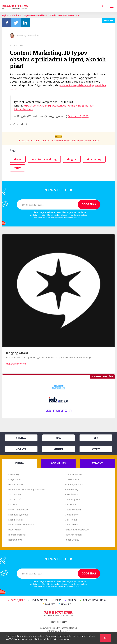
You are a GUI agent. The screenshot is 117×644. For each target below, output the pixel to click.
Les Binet (13, 505)
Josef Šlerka (71, 495)
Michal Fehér (72, 515)
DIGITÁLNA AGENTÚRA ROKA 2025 (64, 15)
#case (18, 159)
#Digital (21, 438)
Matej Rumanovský (18, 510)
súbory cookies (37, 636)
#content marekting (44, 159)
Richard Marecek (17, 535)
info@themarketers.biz (58, 631)
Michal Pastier (16, 520)
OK (106, 638)
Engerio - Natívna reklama (35, 15)
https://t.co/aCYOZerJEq (37, 106)
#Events (21, 449)
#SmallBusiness (23, 109)
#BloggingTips (85, 106)
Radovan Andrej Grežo (77, 530)
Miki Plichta (71, 520)
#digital (72, 159)
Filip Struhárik (16, 485)
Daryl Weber (15, 480)
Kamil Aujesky (72, 500)
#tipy (17, 168)
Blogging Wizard (17, 353)
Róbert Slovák (16, 540)
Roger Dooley (72, 540)
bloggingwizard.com (16, 364)
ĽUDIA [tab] (19, 463)
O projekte (16, 600)
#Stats (96, 449)
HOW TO (65, 604)
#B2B (58, 438)
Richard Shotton (73, 535)
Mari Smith (70, 505)
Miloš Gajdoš (71, 525)
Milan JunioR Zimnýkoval (22, 525)
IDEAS (57, 600)
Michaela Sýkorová (18, 515)
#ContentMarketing (63, 106)
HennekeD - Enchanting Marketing (27, 490)
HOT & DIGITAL (39, 600)
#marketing (94, 159)
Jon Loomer (15, 495)
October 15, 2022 (78, 116)
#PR (96, 438)
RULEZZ (71, 600)
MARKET (49, 604)
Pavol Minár (15, 530)
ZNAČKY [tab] (97, 463)
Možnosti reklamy (58, 622)
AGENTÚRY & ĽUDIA (93, 600)
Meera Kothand (73, 510)
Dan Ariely (14, 475)
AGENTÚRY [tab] (58, 463)
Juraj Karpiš (15, 500)
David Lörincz (72, 480)
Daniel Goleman (73, 475)
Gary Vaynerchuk (74, 485)
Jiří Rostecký (71, 490)
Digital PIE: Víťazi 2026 (12, 15)
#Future (58, 449)
